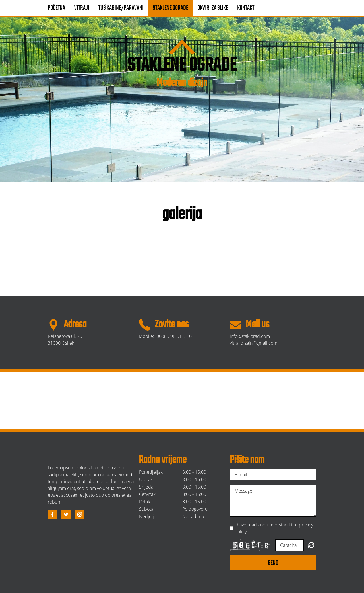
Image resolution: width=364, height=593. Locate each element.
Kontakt (246, 8)
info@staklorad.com (250, 336)
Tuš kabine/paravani (121, 8)
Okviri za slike (213, 8)
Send (273, 563)
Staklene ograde (170, 8)
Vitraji (82, 8)
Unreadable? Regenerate (311, 545)
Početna (56, 8)
